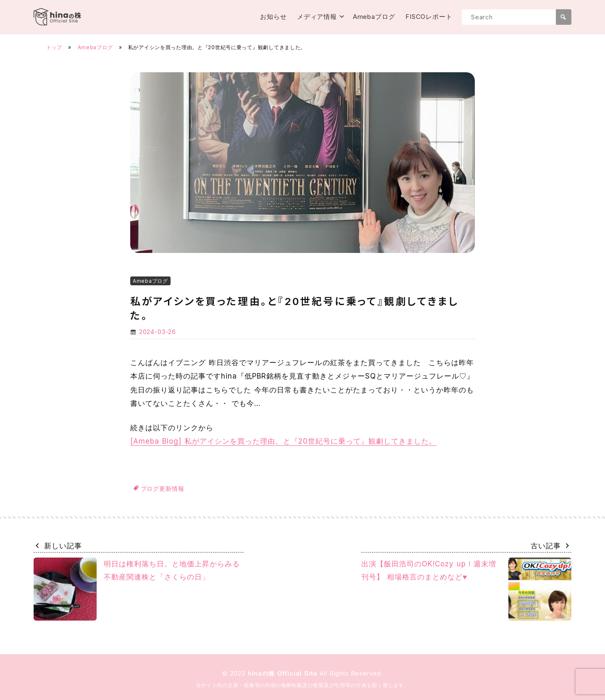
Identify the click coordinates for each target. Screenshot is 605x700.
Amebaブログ (374, 17)
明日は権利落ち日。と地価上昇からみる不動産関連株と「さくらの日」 (137, 589)
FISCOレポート (429, 17)
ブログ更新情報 (163, 488)
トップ (54, 47)
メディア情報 (317, 17)
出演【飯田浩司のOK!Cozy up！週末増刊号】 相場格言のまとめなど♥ (466, 589)
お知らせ (274, 17)
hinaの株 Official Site (284, 673)
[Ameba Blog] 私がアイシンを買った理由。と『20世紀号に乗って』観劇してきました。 (283, 441)
